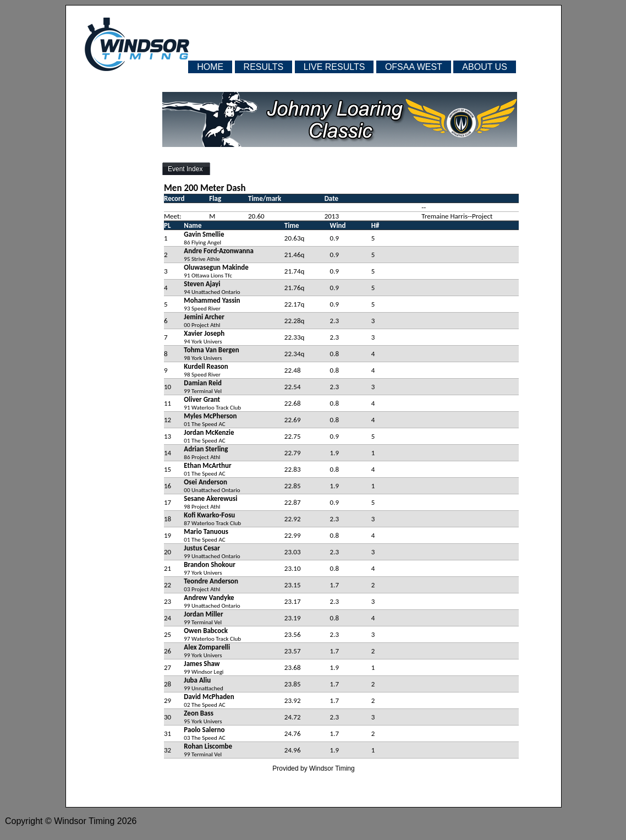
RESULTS (264, 67)
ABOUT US (485, 67)
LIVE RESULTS (334, 67)
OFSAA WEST (414, 67)
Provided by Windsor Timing (313, 768)
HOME (210, 67)
